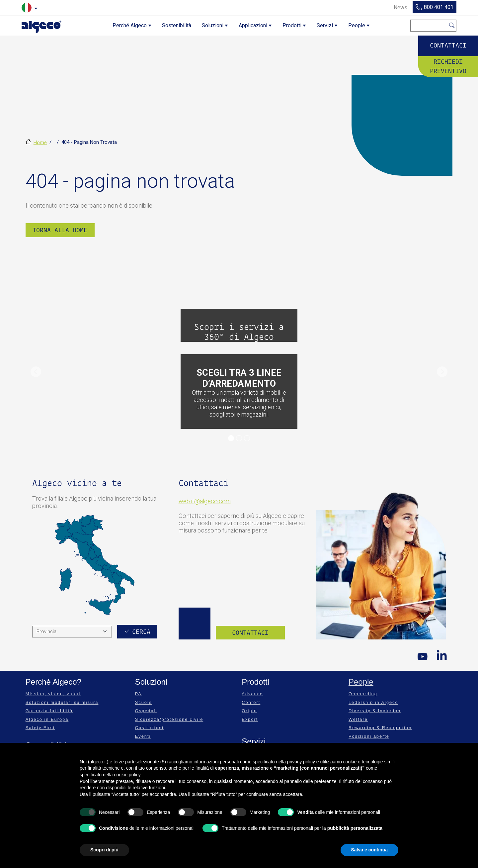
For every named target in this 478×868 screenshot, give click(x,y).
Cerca (452, 24)
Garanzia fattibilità (49, 711)
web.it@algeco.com (205, 501)
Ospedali (146, 711)
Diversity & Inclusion (375, 711)
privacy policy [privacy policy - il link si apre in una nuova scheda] (301, 762)
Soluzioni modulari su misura (62, 702)
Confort (251, 702)
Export (250, 719)
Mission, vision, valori (53, 694)
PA (138, 694)
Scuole (144, 702)
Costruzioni (149, 728)
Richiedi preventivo (448, 66)
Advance (252, 694)
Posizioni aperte (369, 736)
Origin (249, 711)
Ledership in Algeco (373, 702)
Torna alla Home (60, 230)
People (361, 682)
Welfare (358, 719)
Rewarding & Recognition (380, 728)
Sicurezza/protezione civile (169, 719)
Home (40, 143)
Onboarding (363, 694)
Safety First (40, 728)
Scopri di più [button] (104, 850)
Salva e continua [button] (369, 850)
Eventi (143, 736)
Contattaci (448, 45)
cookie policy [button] (127, 775)
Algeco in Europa (47, 719)
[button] (36, 372)
